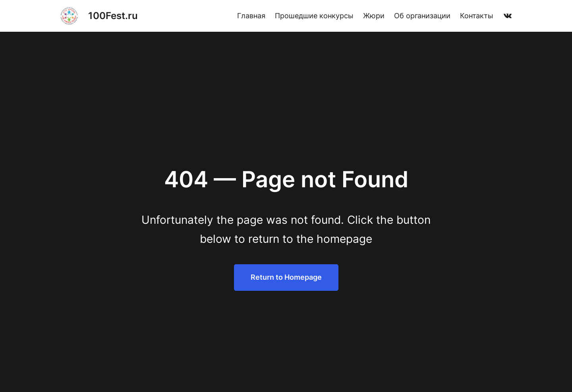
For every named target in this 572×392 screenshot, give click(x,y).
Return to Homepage (286, 277)
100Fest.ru (113, 16)
